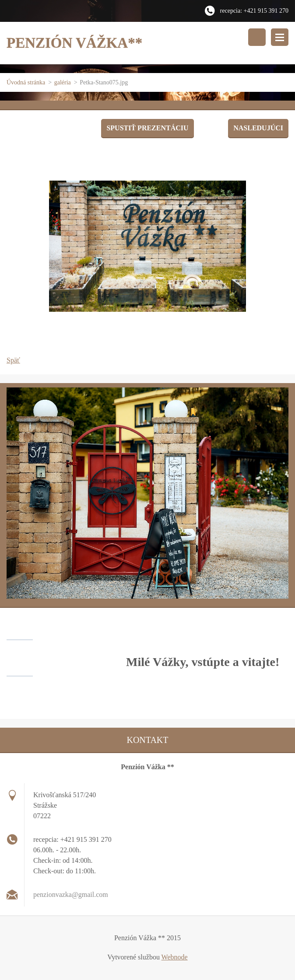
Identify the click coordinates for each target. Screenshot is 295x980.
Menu (280, 37)
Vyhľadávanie (257, 37)
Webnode (175, 957)
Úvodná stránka (26, 82)
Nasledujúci (258, 128)
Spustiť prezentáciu (147, 128)
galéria (63, 82)
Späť (13, 360)
